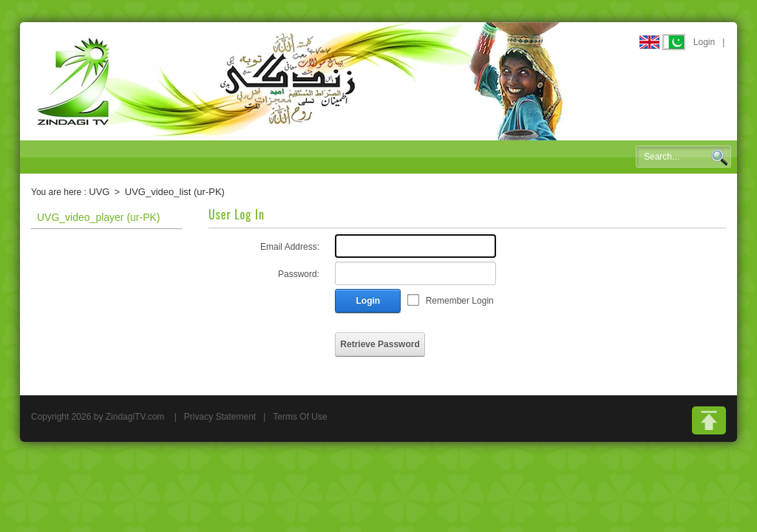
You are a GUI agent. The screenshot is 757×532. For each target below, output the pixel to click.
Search (719, 157)
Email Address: (290, 247)
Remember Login (460, 301)
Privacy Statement (220, 417)
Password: (299, 274)
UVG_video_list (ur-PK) (175, 192)
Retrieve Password (380, 344)
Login (704, 42)
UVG (99, 192)
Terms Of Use (300, 417)
